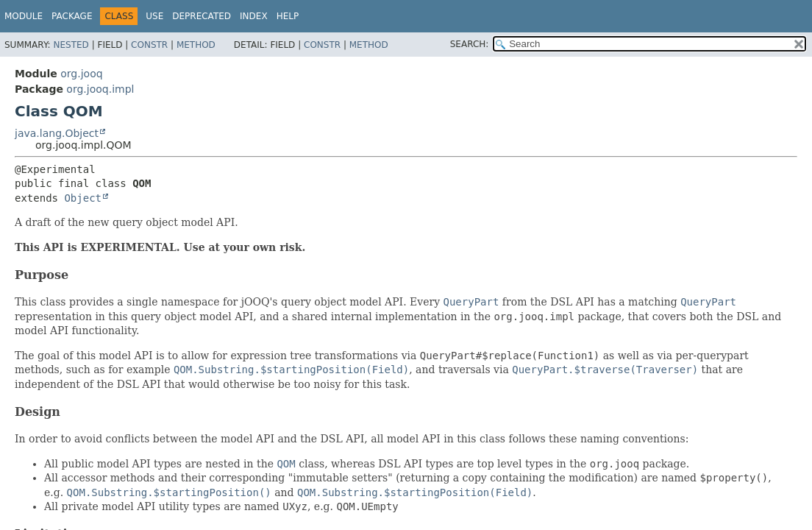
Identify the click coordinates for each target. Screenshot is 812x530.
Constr (149, 45)
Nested (71, 45)
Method (196, 45)
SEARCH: (470, 44)
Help (288, 16)
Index (254, 16)
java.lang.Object (57, 133)
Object (83, 198)
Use (154, 16)
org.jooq (81, 74)
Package (72, 16)
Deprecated (202, 16)
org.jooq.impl (100, 89)
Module (24, 16)
